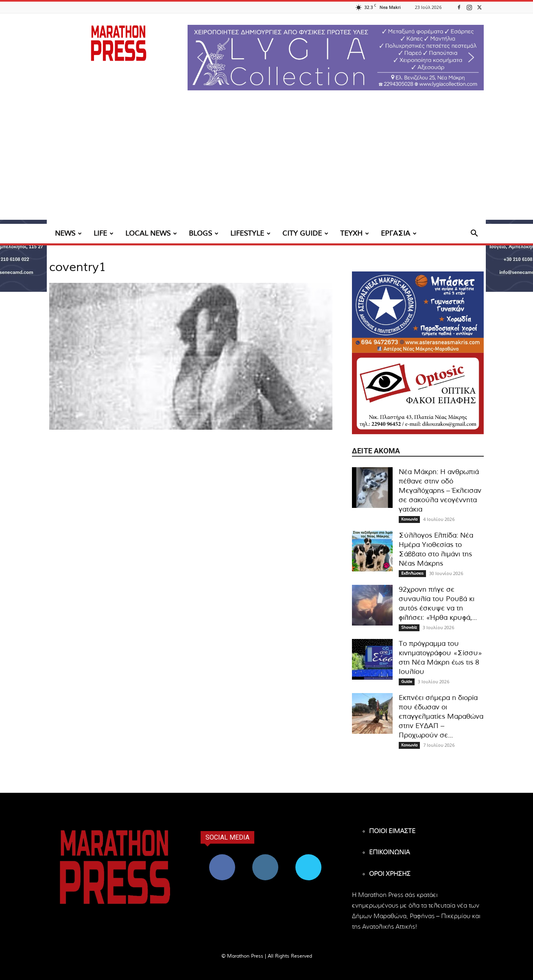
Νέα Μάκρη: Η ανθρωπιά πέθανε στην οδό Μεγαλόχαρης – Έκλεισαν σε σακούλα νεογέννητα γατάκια (440, 491)
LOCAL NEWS (151, 233)
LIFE (104, 233)
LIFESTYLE (250, 233)
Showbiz (409, 628)
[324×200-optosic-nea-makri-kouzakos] (418, 394)
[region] (336, 58)
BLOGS (204, 233)
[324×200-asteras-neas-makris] (418, 312)
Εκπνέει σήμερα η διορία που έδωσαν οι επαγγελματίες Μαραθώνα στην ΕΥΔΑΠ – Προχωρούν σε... (441, 716)
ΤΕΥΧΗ (355, 233)
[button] (336, 58)
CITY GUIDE (305, 233)
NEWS (68, 233)
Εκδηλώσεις (412, 573)
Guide (407, 682)
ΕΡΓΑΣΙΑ (399, 233)
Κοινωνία (409, 519)
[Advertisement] (266, 163)
